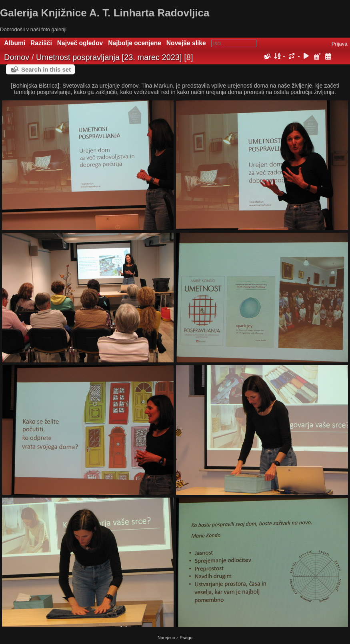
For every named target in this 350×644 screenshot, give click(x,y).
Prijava (340, 44)
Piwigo (186, 638)
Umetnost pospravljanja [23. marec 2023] (109, 57)
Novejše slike (186, 43)
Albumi (15, 43)
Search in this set (46, 69)
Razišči (41, 43)
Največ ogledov (80, 43)
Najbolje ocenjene (135, 43)
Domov (17, 57)
